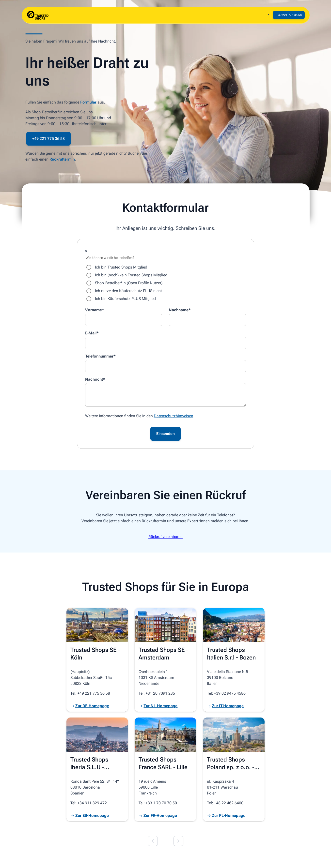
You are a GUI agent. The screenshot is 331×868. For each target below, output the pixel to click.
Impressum (82, 859)
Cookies (130, 859)
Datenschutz (107, 859)
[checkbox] (166, 283)
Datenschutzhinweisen (173, 416)
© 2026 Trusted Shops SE (46, 859)
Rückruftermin (62, 159)
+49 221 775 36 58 (48, 139)
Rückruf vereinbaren (165, 537)
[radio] (166, 267)
